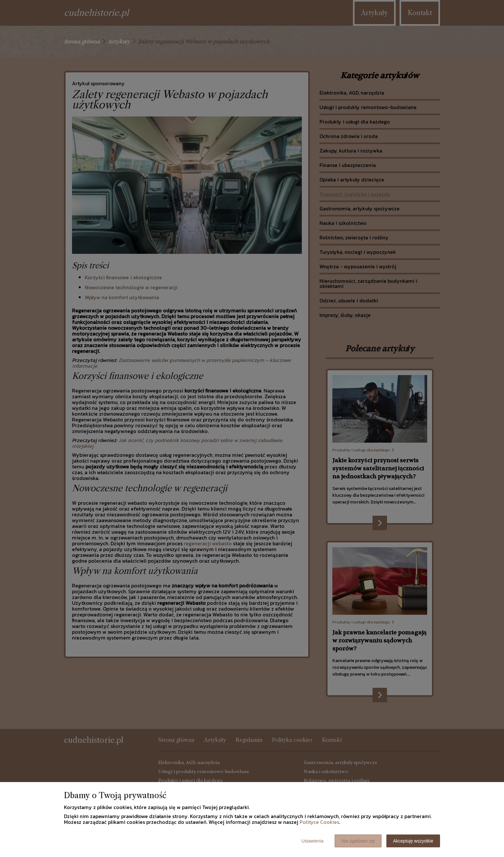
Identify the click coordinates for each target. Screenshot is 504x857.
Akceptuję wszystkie (413, 841)
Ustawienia (312, 841)
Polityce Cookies (319, 822)
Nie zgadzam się (358, 841)
